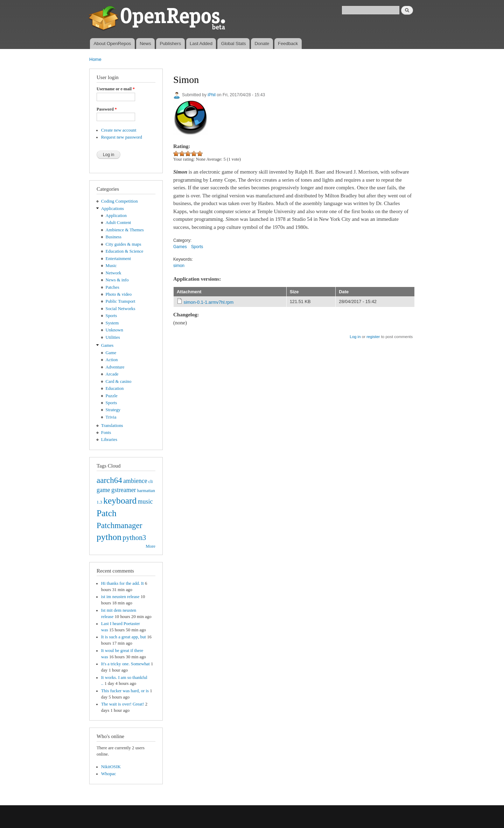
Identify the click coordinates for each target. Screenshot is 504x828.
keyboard (120, 501)
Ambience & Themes (125, 230)
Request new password (122, 137)
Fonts (106, 433)
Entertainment (118, 259)
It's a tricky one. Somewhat (125, 664)
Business (114, 237)
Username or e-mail (116, 89)
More (150, 546)
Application (116, 216)
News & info (117, 280)
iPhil (212, 95)
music (145, 501)
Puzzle (112, 396)
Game (111, 353)
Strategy (113, 410)
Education (115, 388)
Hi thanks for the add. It (122, 583)
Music (111, 266)
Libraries (109, 440)
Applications (113, 209)
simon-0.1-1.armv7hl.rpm (209, 302)
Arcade (112, 374)
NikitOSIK (111, 767)
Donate (262, 44)
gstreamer (124, 490)
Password (107, 109)
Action (112, 360)
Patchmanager (119, 525)
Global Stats (234, 44)
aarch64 (109, 480)
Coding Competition (120, 201)
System (112, 323)
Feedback (288, 44)
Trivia (111, 417)
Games (107, 345)
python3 (134, 538)
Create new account (119, 130)
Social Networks (121, 309)
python (109, 537)
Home (95, 59)
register (373, 337)
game (103, 490)
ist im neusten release (120, 597)
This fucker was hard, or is (125, 691)
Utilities (113, 337)
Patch (107, 513)
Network (114, 273)
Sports (111, 316)
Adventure (115, 367)
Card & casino (119, 381)
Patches (113, 287)
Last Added (201, 44)
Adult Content (118, 223)
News (145, 44)
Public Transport (121, 301)
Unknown (114, 330)
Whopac (109, 774)
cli (151, 482)
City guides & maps (124, 244)
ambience (135, 481)
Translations (112, 426)
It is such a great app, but (124, 637)
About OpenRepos (112, 44)
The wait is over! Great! (123, 704)
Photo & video (119, 294)
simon (179, 266)
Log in (355, 337)
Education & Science (125, 251)
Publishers (170, 44)
